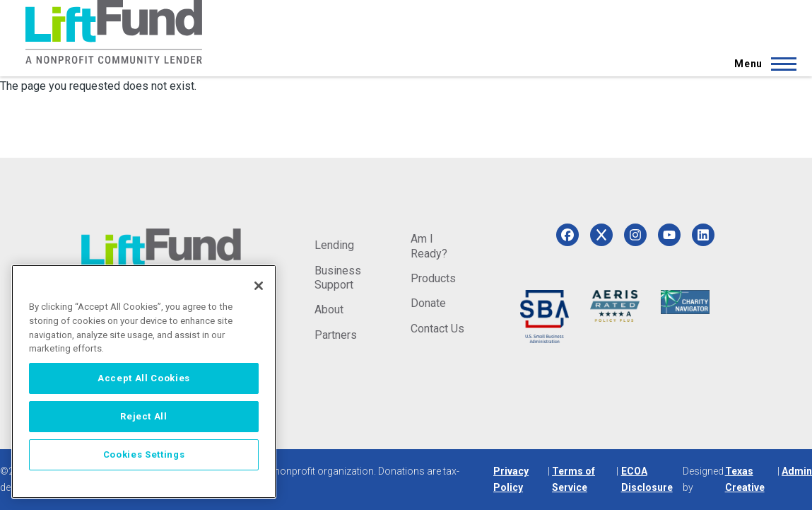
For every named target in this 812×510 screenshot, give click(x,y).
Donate (428, 303)
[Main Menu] (761, 64)
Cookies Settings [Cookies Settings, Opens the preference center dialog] (144, 454)
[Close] (259, 286)
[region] (144, 382)
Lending (334, 245)
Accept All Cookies (144, 378)
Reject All (144, 416)
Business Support (338, 278)
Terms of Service (573, 479)
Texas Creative (745, 479)
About (329, 309)
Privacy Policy (511, 479)
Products (433, 278)
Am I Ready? (429, 246)
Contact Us (437, 329)
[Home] (114, 32)
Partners (336, 335)
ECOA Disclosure (647, 479)
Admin (797, 471)
